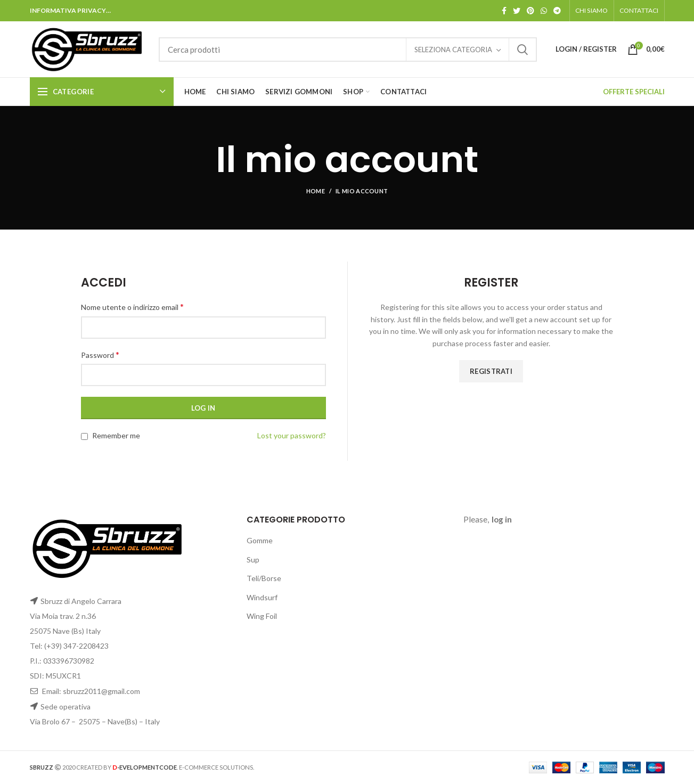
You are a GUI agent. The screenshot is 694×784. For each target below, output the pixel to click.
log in (502, 519)
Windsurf (262, 597)
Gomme (260, 540)
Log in (203, 408)
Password (100, 354)
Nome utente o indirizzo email (132, 307)
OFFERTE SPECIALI (634, 92)
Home (316, 191)
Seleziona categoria (453, 50)
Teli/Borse (264, 578)
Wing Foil (262, 616)
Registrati (491, 371)
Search (522, 50)
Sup (253, 560)
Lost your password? (292, 435)
